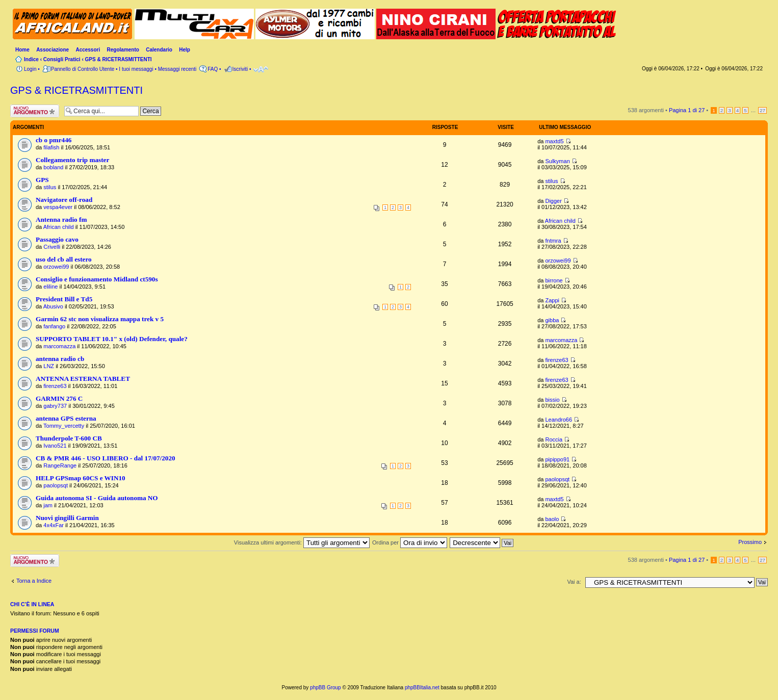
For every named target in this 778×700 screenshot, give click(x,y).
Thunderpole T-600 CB (69, 438)
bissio (552, 400)
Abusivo (53, 306)
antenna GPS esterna (66, 418)
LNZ (49, 366)
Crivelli (52, 247)
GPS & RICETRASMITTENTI (119, 59)
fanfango (54, 326)
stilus (50, 187)
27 (762, 110)
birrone (554, 280)
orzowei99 (56, 267)
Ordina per (410, 542)
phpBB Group (326, 688)
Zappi (552, 300)
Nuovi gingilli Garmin (67, 518)
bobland (53, 167)
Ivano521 (55, 446)
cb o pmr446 (54, 140)
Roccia (554, 439)
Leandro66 (559, 420)
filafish (51, 147)
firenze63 (556, 360)
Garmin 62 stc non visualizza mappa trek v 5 (100, 319)
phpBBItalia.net (422, 688)
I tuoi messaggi (136, 69)
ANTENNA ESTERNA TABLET (83, 379)
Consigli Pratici (62, 59)
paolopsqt (56, 485)
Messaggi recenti (177, 69)
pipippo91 (557, 459)
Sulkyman (557, 161)
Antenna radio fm (61, 219)
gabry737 (55, 406)
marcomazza (59, 346)
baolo (552, 519)
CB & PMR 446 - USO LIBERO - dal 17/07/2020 (106, 458)
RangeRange (60, 465)
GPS (42, 180)
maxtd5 (554, 141)
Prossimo (750, 542)
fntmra (553, 241)
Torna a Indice (34, 581)
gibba (552, 320)
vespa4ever (58, 207)
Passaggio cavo (57, 239)
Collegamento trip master (72, 160)
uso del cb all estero (64, 259)
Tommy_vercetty (64, 426)
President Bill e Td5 (64, 299)
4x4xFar (54, 525)
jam (48, 505)
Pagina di (687, 110)
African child (59, 227)
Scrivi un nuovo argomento (35, 111)
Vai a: (574, 582)
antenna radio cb (60, 359)
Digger (553, 201)
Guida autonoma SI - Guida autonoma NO (97, 498)
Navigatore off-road (64, 200)
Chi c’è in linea (32, 604)
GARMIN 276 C (59, 398)
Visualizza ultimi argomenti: (302, 542)
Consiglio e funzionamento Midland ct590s (97, 279)
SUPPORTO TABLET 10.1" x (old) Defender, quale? (112, 339)
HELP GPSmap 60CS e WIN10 (81, 478)
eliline (50, 287)
